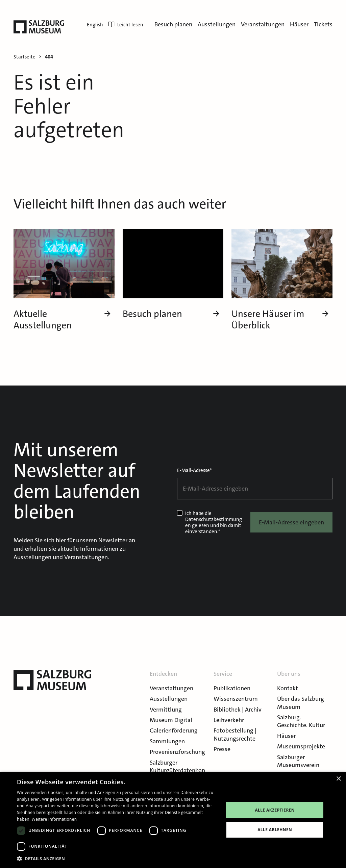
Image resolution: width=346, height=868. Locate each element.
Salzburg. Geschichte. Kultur (301, 721)
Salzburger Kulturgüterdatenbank (177, 771)
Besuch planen (173, 24)
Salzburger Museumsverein (298, 761)
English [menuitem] (95, 25)
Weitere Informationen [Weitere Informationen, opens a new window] (54, 819)
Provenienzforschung (177, 752)
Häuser (299, 24)
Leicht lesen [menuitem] (126, 25)
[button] (117, 859)
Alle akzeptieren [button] (275, 810)
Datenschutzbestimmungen (214, 522)
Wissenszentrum (236, 699)
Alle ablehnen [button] (275, 830)
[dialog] (173, 820)
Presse (222, 749)
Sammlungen (167, 741)
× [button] (338, 779)
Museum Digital (171, 720)
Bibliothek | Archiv (238, 710)
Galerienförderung (174, 730)
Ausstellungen (217, 24)
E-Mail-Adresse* (194, 470)
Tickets (323, 24)
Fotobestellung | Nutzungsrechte (235, 734)
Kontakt (288, 688)
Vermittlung (166, 710)
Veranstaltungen (263, 24)
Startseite (24, 57)
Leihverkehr (229, 720)
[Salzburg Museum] (39, 27)
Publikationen (232, 688)
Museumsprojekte (301, 746)
